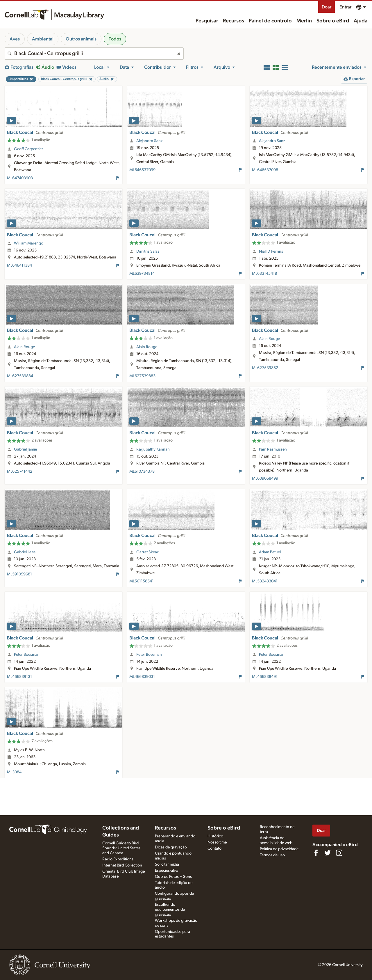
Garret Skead (148, 552)
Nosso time (217, 842)
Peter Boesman (27, 655)
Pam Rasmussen (273, 449)
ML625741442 (20, 472)
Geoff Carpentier (28, 149)
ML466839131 (19, 677)
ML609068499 (265, 479)
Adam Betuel (270, 552)
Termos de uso (272, 855)
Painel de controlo (270, 21)
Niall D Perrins (271, 251)
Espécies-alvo (167, 871)
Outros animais (81, 39)
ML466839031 (142, 677)
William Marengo (29, 243)
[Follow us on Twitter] (328, 853)
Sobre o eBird (333, 21)
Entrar (345, 7)
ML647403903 (20, 178)
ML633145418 (264, 274)
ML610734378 (142, 472)
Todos (115, 39)
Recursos (234, 21)
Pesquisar (207, 21)
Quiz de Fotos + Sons (173, 877)
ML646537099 (142, 170)
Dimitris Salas (148, 251)
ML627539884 (20, 376)
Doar (327, 7)
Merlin (304, 21)
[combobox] (94, 54)
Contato (214, 848)
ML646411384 (19, 265)
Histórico (215, 836)
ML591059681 (19, 574)
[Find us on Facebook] (316, 853)
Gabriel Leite (25, 552)
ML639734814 (142, 274)
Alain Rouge (24, 347)
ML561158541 (142, 581)
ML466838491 (265, 677)
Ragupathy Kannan (153, 449)
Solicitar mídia (167, 864)
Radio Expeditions (118, 859)
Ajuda (361, 21)
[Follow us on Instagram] (339, 853)
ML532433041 (265, 581)
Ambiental (43, 39)
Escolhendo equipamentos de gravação (170, 910)
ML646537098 (265, 170)
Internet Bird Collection (122, 865)
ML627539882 (265, 368)
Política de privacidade (279, 849)
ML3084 (14, 772)
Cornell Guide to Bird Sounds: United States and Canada (121, 848)
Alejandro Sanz (149, 141)
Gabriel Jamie (25, 449)
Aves (15, 39)
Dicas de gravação (171, 847)
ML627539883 (142, 376)
